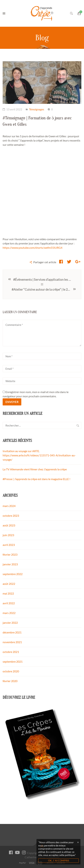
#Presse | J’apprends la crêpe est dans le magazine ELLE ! (36, 479)
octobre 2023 (11, 516)
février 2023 (10, 554)
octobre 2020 (11, 671)
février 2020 (10, 681)
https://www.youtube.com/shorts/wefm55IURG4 (32, 248)
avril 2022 (9, 603)
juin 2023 (8, 535)
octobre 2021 (11, 652)
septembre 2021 (13, 661)
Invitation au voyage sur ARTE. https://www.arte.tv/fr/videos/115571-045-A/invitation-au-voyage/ (39, 455)
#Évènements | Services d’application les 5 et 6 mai (43, 279)
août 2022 (9, 584)
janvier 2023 (10, 564)
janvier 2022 (10, 623)
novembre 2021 (12, 642)
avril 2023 (9, 545)
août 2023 (9, 525)
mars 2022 (9, 613)
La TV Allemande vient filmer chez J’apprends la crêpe (35, 469)
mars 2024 (9, 506)
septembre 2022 (13, 574)
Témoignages (37, 109)
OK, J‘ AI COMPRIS (59, 860)
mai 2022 (8, 593)
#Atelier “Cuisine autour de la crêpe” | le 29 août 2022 (42, 289)
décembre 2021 (12, 632)
